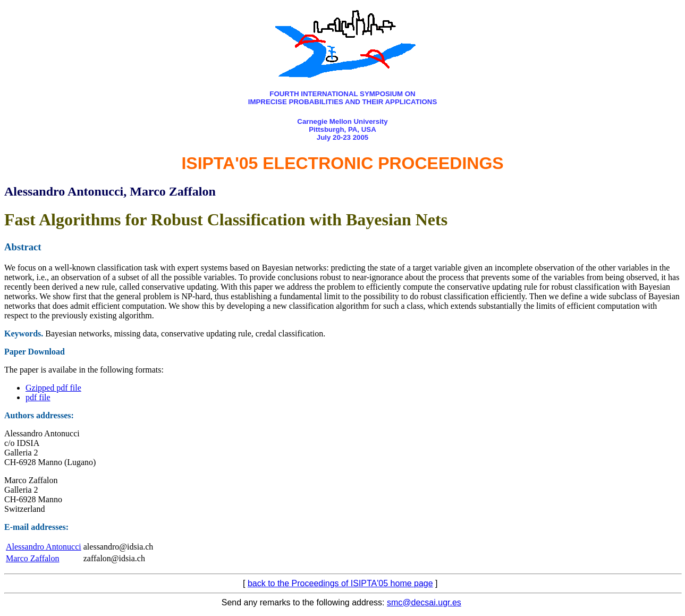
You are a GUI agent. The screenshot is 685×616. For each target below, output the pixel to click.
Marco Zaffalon (33, 558)
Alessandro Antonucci (44, 547)
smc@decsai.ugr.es (424, 602)
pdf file (38, 397)
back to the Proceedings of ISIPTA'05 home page (340, 583)
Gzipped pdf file (53, 388)
